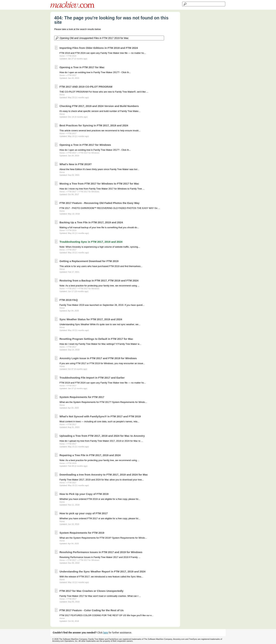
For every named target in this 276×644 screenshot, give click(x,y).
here (106, 633)
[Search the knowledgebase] (109, 38)
